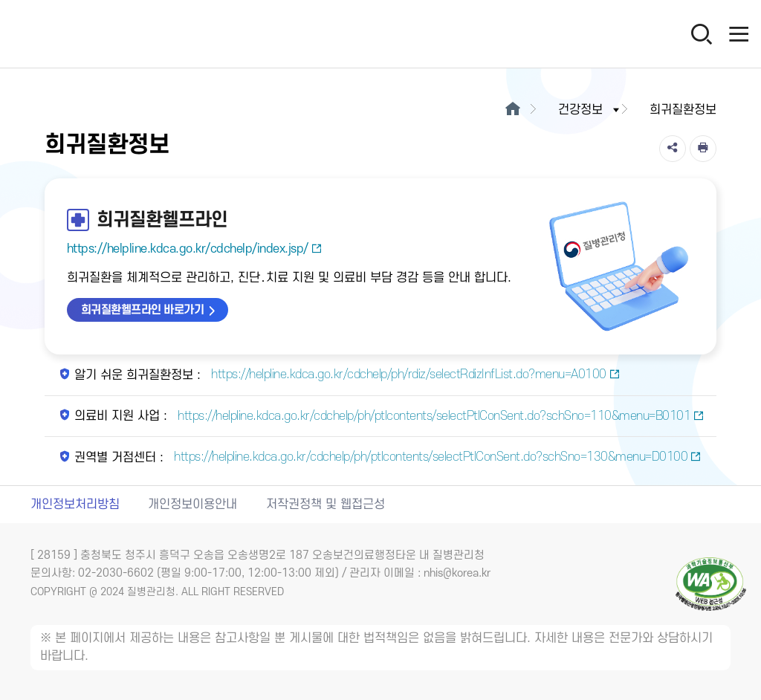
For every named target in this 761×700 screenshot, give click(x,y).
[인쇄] (703, 149)
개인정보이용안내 (192, 505)
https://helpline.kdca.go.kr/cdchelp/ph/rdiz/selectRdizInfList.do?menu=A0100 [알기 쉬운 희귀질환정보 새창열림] (414, 375)
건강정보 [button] (590, 110)
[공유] (673, 149)
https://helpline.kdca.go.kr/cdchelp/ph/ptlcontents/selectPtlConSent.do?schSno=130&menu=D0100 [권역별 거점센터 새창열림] (436, 457)
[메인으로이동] (512, 110)
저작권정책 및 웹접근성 (326, 505)
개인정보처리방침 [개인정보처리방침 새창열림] (75, 505)
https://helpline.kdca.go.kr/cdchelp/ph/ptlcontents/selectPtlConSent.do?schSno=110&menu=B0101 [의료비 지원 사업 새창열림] (440, 416)
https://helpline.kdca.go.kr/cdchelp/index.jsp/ (195, 249)
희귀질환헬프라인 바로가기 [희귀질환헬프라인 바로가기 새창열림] (143, 310)
